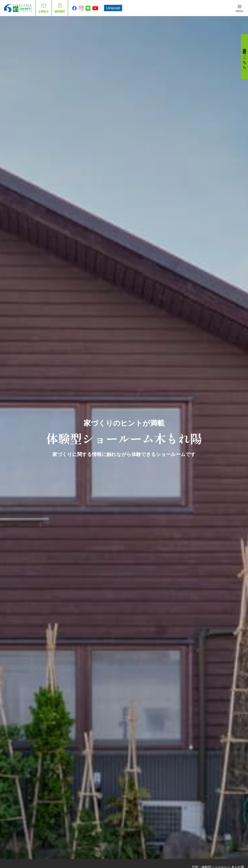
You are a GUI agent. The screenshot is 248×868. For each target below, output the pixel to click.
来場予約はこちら (244, 57)
